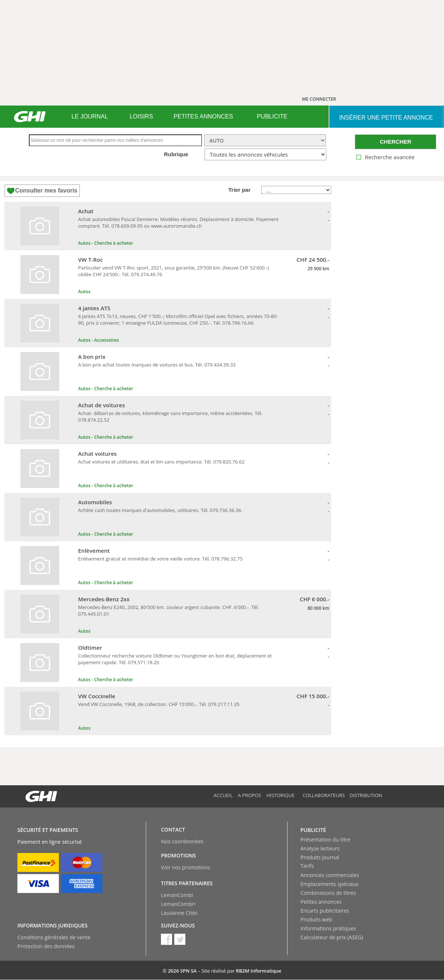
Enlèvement (94, 551)
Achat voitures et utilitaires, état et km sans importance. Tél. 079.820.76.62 (161, 462)
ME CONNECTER (319, 99)
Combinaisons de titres (328, 893)
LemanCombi (177, 895)
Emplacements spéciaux (329, 884)
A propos (250, 795)
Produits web (316, 919)
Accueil (223, 795)
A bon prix (92, 357)
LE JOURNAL (90, 116)
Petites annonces (321, 902)
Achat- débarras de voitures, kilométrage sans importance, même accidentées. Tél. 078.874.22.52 (170, 417)
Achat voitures (97, 454)
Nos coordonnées (182, 841)
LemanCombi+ (179, 904)
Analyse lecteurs (320, 848)
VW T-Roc (90, 260)
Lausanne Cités (179, 913)
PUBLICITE (272, 116)
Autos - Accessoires (99, 340)
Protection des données (46, 946)
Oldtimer (90, 648)
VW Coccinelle (97, 696)
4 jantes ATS (94, 308)
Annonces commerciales (330, 875)
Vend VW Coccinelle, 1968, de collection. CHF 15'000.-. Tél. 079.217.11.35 (159, 704)
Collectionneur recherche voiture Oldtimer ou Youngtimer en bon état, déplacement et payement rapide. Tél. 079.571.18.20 (175, 659)
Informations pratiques (328, 928)
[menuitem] (90, 117)
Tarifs (307, 866)
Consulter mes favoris (46, 190)
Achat (86, 211)
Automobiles (95, 502)
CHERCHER (395, 142)
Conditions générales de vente (54, 937)
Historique (280, 795)
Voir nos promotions (186, 867)
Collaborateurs (324, 795)
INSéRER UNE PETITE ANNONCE (386, 118)
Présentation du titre (325, 839)
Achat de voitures (102, 405)
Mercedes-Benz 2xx (104, 599)
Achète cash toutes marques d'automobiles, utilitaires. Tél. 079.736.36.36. (160, 510)
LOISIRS (141, 116)
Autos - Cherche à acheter (106, 243)
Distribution (366, 795)
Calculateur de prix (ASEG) (332, 937)
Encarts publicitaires (325, 911)
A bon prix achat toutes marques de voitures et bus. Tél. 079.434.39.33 (157, 365)
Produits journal (320, 857)
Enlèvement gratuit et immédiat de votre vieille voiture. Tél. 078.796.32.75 (160, 559)
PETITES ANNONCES (203, 116)
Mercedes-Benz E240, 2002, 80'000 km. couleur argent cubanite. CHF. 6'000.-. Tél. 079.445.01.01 (169, 611)
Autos (84, 292)
